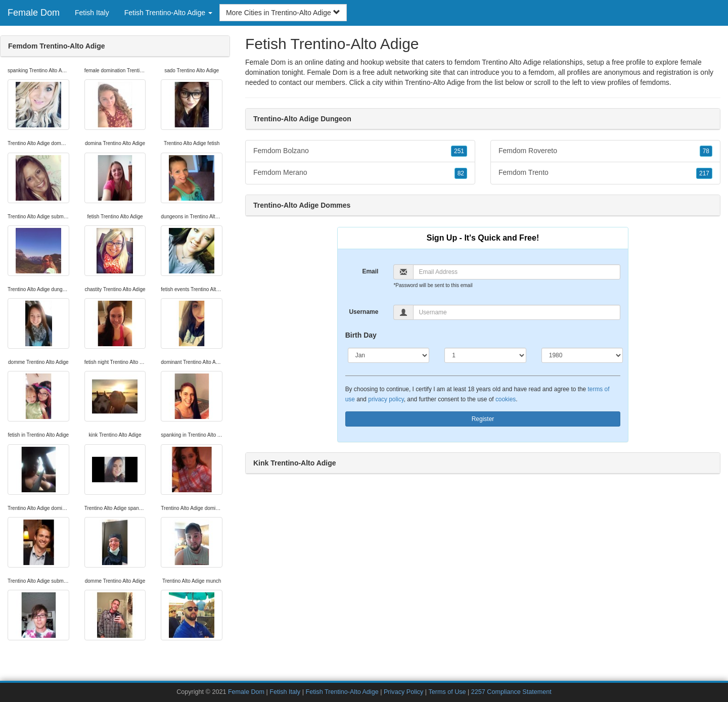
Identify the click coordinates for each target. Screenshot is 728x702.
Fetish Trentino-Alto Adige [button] (168, 13)
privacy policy (386, 399)
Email (370, 271)
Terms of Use (447, 692)
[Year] (582, 355)
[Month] (389, 355)
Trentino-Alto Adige (435, 82)
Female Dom (34, 13)
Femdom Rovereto (605, 151)
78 (706, 151)
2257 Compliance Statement (511, 692)
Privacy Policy (403, 692)
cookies (506, 399)
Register (483, 419)
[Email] (517, 272)
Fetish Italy (92, 13)
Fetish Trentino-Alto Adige (342, 692)
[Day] (485, 355)
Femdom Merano (360, 173)
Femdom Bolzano (360, 151)
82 (461, 173)
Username (363, 312)
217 (704, 173)
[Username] (517, 312)
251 (459, 151)
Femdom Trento (605, 173)
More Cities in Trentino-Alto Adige (283, 13)
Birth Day (361, 335)
